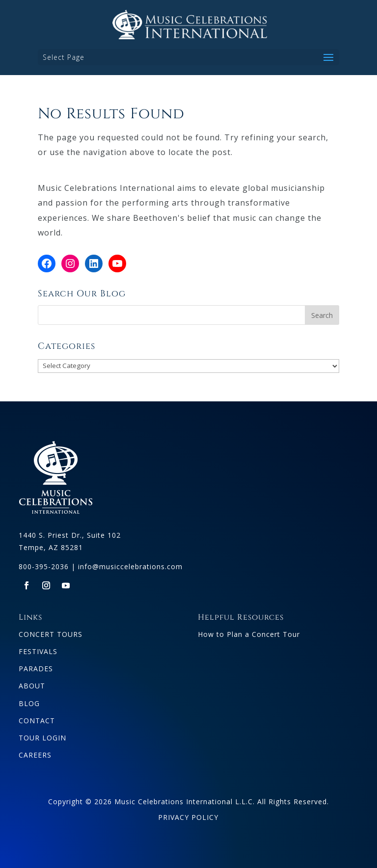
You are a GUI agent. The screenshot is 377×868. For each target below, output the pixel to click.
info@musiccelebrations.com (130, 566)
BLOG (29, 703)
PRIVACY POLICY (188, 817)
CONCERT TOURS (51, 634)
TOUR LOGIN (42, 738)
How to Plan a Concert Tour (249, 634)
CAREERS (35, 755)
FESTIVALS (38, 651)
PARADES (36, 669)
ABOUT (32, 686)
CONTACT (37, 721)
